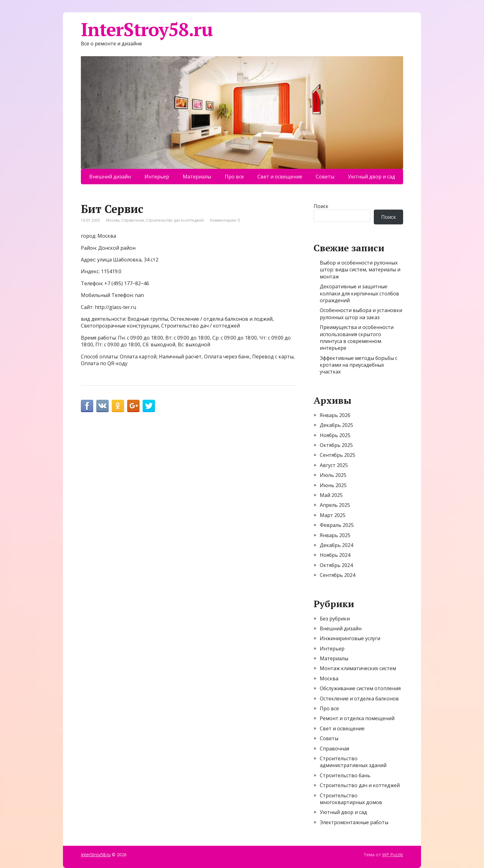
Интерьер (157, 177)
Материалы (197, 177)
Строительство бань (345, 775)
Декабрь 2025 (336, 425)
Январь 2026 (335, 415)
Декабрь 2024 (336, 545)
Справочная (133, 220)
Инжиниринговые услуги (350, 638)
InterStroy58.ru (147, 29)
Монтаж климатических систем (358, 668)
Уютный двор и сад (371, 177)
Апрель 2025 (335, 505)
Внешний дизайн (110, 177)
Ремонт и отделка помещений (357, 718)
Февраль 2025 (337, 525)
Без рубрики (335, 619)
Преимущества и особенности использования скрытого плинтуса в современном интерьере (357, 338)
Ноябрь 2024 (335, 555)
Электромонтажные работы (354, 822)
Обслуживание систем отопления (360, 688)
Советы (325, 177)
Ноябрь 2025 (335, 435)
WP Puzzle (393, 855)
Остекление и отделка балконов (359, 699)
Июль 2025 (333, 475)
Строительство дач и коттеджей (175, 220)
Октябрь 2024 (336, 565)
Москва (113, 220)
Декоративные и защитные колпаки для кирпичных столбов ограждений (359, 293)
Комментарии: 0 (225, 220)
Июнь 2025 (333, 485)
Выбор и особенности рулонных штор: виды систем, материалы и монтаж (360, 270)
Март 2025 (333, 515)
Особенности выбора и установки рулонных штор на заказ (361, 314)
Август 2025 (334, 465)
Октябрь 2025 (336, 445)
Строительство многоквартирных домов (351, 799)
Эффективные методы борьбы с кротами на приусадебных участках (359, 365)
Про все (234, 177)
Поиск (321, 206)
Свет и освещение (280, 177)
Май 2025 (331, 495)
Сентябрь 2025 (338, 455)
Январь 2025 (335, 535)
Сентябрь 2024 (338, 575)
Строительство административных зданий (353, 762)
